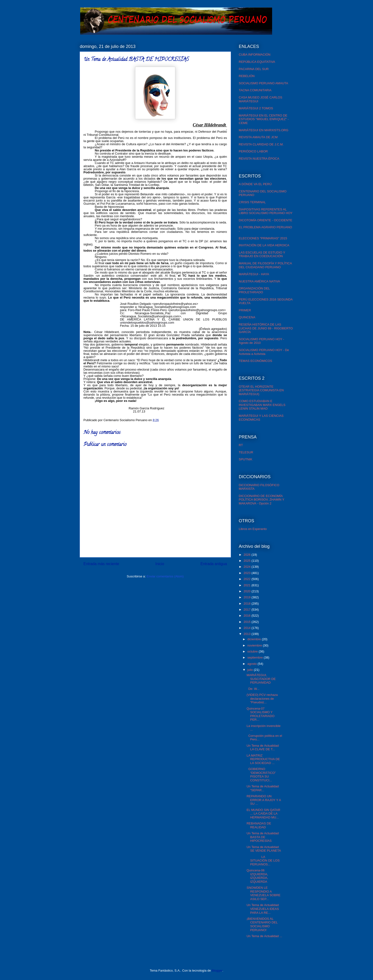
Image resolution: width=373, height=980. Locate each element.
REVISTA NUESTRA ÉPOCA (259, 159)
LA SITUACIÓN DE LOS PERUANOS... (263, 861)
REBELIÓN (247, 76)
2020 (248, 591)
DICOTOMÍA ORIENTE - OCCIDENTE (266, 220)
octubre (253, 651)
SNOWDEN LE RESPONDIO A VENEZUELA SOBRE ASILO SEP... (264, 893)
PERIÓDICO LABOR (253, 151)
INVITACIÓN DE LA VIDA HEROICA (264, 245)
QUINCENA (247, 317)
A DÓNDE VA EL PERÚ (255, 184)
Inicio (160, 564)
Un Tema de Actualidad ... (264, 936)
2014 (248, 628)
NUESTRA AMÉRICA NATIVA (259, 281)
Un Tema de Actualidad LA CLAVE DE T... (263, 748)
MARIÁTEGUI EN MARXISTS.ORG (264, 130)
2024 (248, 567)
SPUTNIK (246, 459)
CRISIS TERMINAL (252, 202)
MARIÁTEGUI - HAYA (254, 274)
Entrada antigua (214, 564)
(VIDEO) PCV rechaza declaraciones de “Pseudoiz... (262, 699)
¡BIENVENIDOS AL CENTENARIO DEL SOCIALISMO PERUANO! (262, 924)
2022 (248, 579)
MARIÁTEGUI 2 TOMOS (256, 108)
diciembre (255, 639)
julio (251, 670)
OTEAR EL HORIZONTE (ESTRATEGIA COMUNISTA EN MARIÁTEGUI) (261, 390)
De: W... (253, 689)
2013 (248, 634)
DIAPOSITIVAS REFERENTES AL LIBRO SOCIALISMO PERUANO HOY (266, 211)
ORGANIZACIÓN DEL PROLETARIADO (254, 290)
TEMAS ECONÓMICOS (256, 361)
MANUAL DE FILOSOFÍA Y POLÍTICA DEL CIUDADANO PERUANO (265, 265)
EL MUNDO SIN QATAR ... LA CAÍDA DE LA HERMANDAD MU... (263, 814)
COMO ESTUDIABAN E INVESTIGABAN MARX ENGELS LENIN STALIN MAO (262, 405)
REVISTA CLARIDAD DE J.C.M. (261, 144)
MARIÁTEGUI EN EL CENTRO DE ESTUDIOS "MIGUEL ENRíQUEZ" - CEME (264, 119)
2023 (248, 573)
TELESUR (246, 452)
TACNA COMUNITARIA (255, 90)
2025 (248, 561)
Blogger (217, 970)
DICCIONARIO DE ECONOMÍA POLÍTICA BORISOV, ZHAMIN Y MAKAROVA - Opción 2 (262, 500)
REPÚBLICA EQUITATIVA (257, 62)
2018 (248, 604)
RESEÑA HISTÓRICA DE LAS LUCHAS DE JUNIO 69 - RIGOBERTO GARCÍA (266, 328)
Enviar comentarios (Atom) (165, 576)
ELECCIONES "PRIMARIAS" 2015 (263, 238)
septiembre (255, 657)
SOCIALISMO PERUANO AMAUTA (264, 83)
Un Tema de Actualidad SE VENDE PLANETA (264, 849)
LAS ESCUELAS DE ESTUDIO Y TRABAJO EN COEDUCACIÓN (262, 254)
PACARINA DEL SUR (254, 69)
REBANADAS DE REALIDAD (259, 825)
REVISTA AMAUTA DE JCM (258, 137)
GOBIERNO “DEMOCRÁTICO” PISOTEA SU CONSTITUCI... (261, 775)
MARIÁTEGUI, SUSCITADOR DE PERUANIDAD (261, 679)
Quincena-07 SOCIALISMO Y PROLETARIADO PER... (261, 714)
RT (241, 445)
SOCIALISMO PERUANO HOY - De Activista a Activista (264, 352)
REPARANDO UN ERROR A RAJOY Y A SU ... (264, 800)
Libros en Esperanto (253, 529)
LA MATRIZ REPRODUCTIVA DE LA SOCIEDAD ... (263, 759)
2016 (248, 616)
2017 (248, 610)
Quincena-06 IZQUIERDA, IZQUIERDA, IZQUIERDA (257, 876)
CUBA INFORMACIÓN (255, 55)
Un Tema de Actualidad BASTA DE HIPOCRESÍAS (263, 837)
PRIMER (245, 310)
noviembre (255, 645)
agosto (252, 664)
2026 (248, 555)
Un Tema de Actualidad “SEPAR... (263, 788)
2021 (248, 585)
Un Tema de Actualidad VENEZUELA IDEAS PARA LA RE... (263, 909)
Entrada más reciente (101, 564)
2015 (248, 622)
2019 (248, 597)
